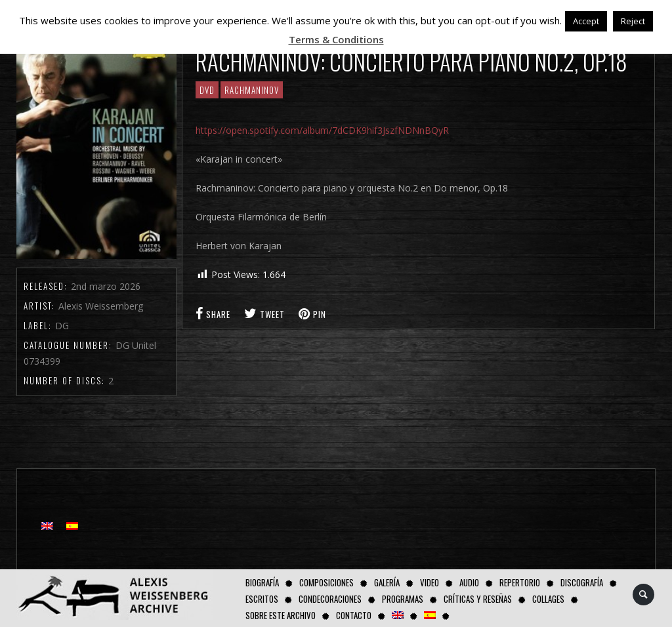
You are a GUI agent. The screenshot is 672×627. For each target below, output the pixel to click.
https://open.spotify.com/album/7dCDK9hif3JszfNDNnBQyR (322, 130)
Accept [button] (586, 21)
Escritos (262, 599)
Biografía (262, 582)
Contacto (354, 615)
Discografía (582, 582)
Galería (387, 582)
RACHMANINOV (252, 90)
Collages (548, 599)
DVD (207, 90)
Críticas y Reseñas (478, 599)
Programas (403, 599)
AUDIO (469, 582)
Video (430, 582)
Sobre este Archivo (281, 615)
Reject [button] (633, 21)
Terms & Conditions (336, 39)
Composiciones (326, 582)
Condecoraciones (330, 599)
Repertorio (520, 582)
